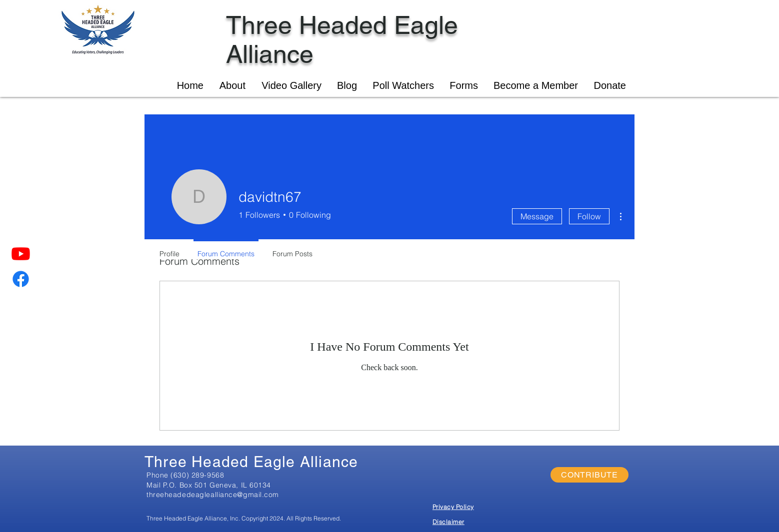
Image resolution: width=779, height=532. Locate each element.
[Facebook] (21, 279)
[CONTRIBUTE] (589, 475)
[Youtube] (21, 254)
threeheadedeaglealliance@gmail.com (213, 495)
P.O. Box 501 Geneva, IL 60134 (217, 485)
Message (537, 216)
